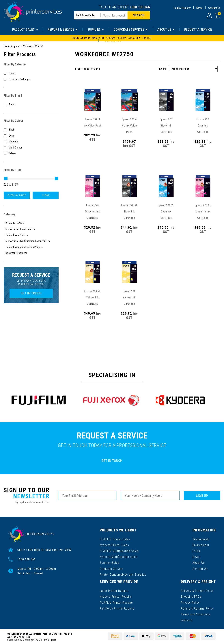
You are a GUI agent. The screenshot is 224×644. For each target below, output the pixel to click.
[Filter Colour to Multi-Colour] (31, 148)
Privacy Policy (190, 602)
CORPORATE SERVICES (131, 29)
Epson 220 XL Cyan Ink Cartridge (166, 212)
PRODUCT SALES (25, 29)
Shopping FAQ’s (191, 596)
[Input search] (114, 15)
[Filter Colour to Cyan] (31, 136)
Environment (201, 545)
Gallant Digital (47, 639)
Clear (46, 195)
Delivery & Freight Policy (197, 590)
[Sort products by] (193, 69)
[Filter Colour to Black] (31, 130)
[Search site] (139, 15)
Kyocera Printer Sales (114, 545)
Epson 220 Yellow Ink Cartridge (129, 298)
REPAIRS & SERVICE (63, 29)
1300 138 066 (140, 7)
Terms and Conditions (196, 613)
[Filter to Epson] (31, 73)
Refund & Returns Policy (197, 608)
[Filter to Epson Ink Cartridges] (31, 79)
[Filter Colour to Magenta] (31, 142)
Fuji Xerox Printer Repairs (117, 608)
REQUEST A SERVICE (198, 29)
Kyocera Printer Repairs (116, 596)
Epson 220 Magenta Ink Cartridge (93, 212)
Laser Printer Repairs (114, 590)
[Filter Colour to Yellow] (31, 154)
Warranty (187, 619)
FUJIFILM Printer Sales (115, 539)
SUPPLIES (96, 29)
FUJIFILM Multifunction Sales (119, 551)
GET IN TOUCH (31, 293)
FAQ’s (196, 551)
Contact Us (214, 8)
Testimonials (201, 539)
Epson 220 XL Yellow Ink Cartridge (93, 298)
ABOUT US (166, 29)
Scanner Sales (110, 562)
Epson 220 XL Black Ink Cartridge (129, 212)
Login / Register (182, 8)
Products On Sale (111, 568)
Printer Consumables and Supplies (123, 574)
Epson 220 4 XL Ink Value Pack (129, 126)
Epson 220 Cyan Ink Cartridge (203, 126)
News (199, 8)
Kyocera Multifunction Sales (119, 556)
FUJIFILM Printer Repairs (116, 602)
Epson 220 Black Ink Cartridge (166, 126)
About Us (199, 562)
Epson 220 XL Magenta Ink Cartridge (203, 212)
